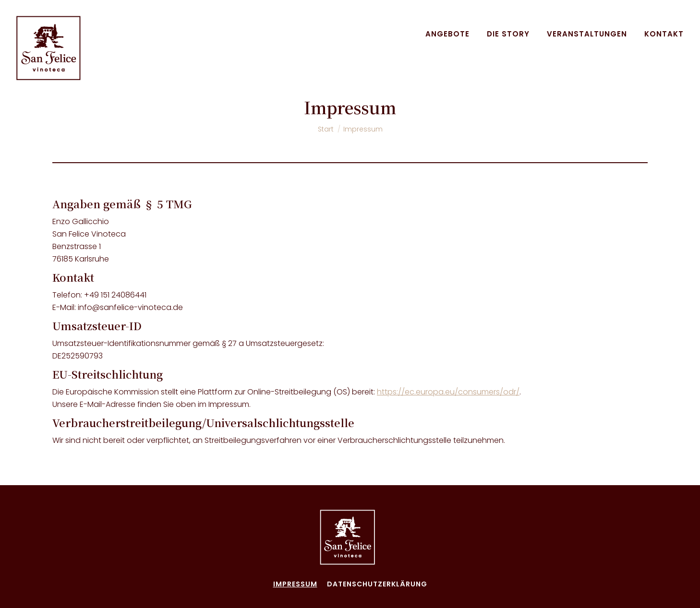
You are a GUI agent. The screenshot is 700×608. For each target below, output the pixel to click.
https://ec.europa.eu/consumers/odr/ (448, 392)
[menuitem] (447, 34)
